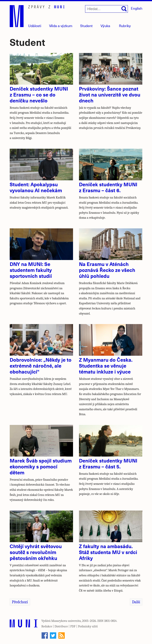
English (137, 8)
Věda (61, 26)
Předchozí (20, 602)
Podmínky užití (88, 626)
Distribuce (61, 626)
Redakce (47, 626)
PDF (73, 626)
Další (136, 602)
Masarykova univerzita (66, 621)
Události (35, 26)
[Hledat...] (106, 9)
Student (86, 26)
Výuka (105, 26)
